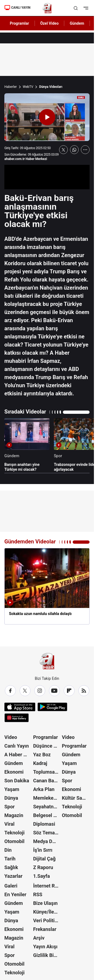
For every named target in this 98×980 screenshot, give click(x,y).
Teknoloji (14, 833)
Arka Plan (44, 789)
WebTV (28, 87)
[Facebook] (10, 691)
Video (11, 737)
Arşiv (39, 938)
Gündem (14, 763)
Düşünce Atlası (47, 746)
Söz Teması (46, 833)
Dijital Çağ (45, 859)
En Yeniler (15, 894)
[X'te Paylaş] (63, 150)
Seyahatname (47, 807)
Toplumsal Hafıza (47, 772)
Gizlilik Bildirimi (47, 955)
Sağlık (11, 867)
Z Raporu (43, 867)
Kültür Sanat (75, 798)
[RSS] (84, 691)
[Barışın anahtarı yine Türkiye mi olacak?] (27, 445)
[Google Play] (52, 707)
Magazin (14, 815)
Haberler (11, 87)
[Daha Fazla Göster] (85, 150)
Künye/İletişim (47, 912)
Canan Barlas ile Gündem (47, 781)
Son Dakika (17, 781)
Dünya (11, 798)
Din (8, 850)
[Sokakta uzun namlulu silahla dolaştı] (47, 586)
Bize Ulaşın (45, 903)
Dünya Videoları (51, 87)
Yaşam (12, 789)
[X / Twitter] (25, 691)
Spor (10, 807)
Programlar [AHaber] (19, 23)
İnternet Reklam (47, 886)
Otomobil (14, 841)
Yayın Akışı (45, 947)
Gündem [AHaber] (77, 23)
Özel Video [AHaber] (50, 23)
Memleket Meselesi (47, 798)
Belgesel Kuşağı (47, 815)
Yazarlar (13, 876)
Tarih (10, 859)
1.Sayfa (42, 876)
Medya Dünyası (47, 841)
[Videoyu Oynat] (47, 117)
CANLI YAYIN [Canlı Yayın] (17, 8)
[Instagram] (40, 691)
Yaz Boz (42, 755)
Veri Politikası (47, 920)
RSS (38, 894)
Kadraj (40, 763)
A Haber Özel (18, 755)
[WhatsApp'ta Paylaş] (74, 150)
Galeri (11, 886)
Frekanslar (45, 929)
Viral (9, 824)
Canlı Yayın (17, 746)
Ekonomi (14, 772)
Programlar (46, 737)
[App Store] (20, 707)
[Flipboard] (69, 691)
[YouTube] (54, 691)
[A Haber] (47, 8)
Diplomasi (44, 824)
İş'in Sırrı (43, 850)
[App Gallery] (16, 718)
